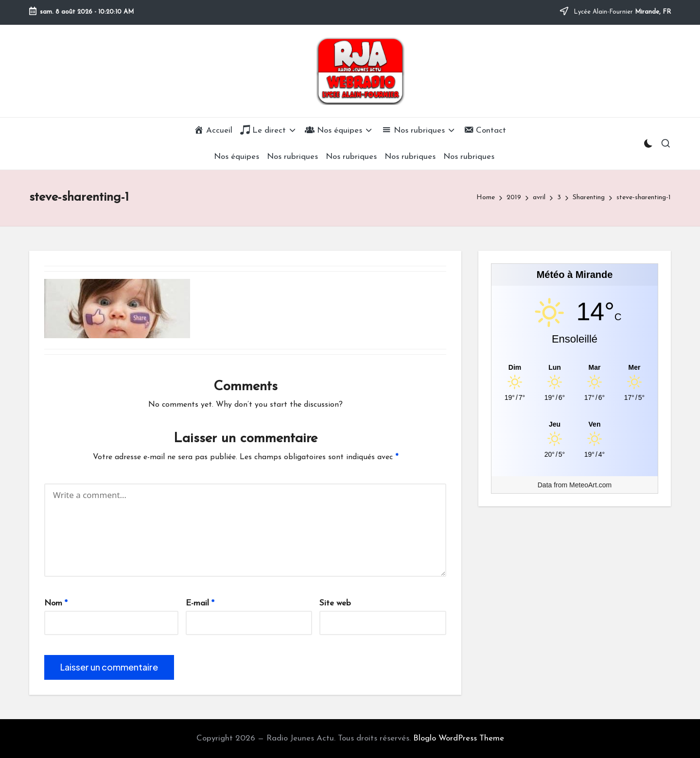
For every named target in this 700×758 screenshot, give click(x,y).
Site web (335, 603)
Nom (56, 603)
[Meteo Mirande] (575, 367)
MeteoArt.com (590, 485)
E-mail (200, 603)
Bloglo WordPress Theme (459, 738)
